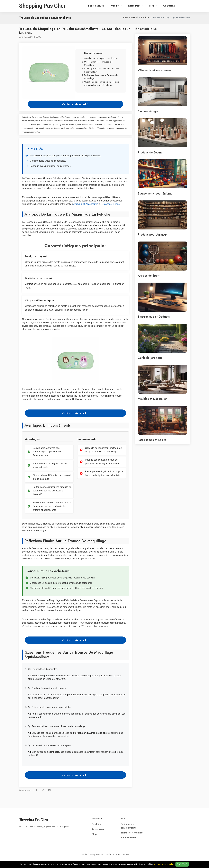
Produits (104, 6)
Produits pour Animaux (152, 235)
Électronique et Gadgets (154, 317)
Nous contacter (129, 838)
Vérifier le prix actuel (75, 104)
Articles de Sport (149, 276)
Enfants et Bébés (111, 204)
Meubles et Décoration (153, 399)
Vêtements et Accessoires (155, 70)
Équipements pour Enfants (155, 194)
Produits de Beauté (150, 152)
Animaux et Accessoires (86, 204)
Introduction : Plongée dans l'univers (101, 58)
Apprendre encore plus (163, 864)
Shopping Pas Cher (34, 819)
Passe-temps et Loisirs (152, 440)
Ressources (123, 6)
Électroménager (148, 111)
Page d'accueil (84, 6)
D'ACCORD (182, 864)
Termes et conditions (132, 833)
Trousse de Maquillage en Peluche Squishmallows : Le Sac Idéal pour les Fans (75, 31)
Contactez (156, 6)
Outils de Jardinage (150, 358)
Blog (141, 6)
